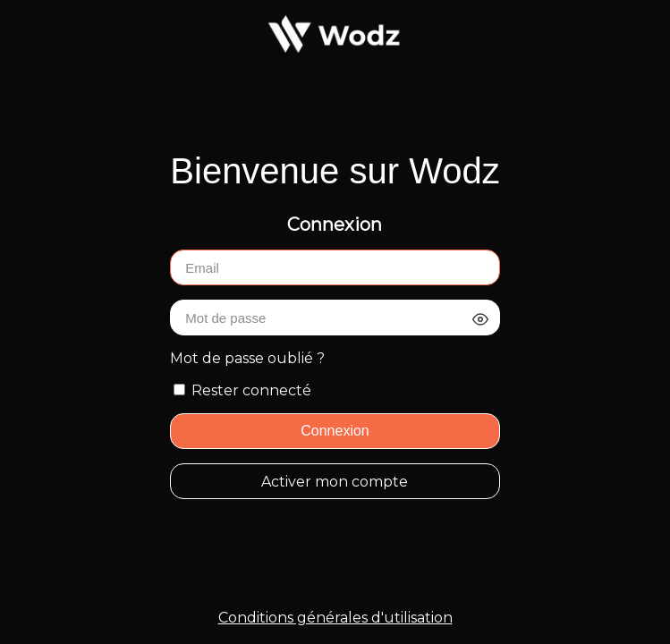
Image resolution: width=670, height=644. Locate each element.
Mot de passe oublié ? (247, 358)
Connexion (335, 431)
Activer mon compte (335, 482)
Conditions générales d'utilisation (335, 618)
